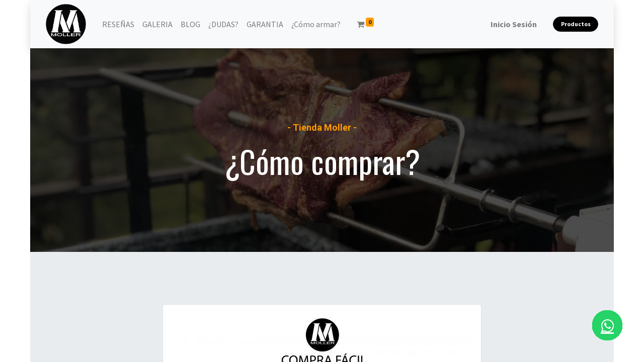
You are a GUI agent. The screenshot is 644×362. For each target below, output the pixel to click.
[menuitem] (118, 24)
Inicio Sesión (514, 24)
